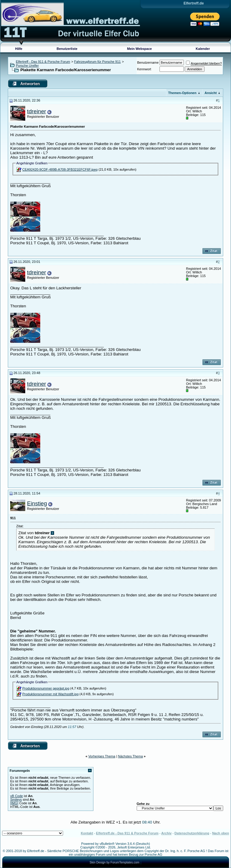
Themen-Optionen (182, 93)
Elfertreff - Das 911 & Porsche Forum (43, 62)
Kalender (203, 49)
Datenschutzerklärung (192, 833)
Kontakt (87, 833)
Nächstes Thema (131, 756)
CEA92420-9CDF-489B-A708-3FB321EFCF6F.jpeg (60, 169)
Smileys (16, 799)
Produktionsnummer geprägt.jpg (46, 688)
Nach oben (220, 833)
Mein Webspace (139, 49)
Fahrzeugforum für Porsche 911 (97, 62)
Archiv (166, 833)
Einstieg (37, 503)
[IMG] (14, 803)
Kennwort (144, 69)
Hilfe (19, 49)
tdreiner (36, 111)
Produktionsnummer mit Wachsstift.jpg (50, 694)
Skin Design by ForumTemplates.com (114, 862)
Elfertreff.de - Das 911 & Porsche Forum (127, 833)
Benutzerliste (67, 49)
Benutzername (148, 62)
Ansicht (211, 93)
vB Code (17, 796)
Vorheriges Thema (102, 756)
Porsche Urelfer (27, 65)
